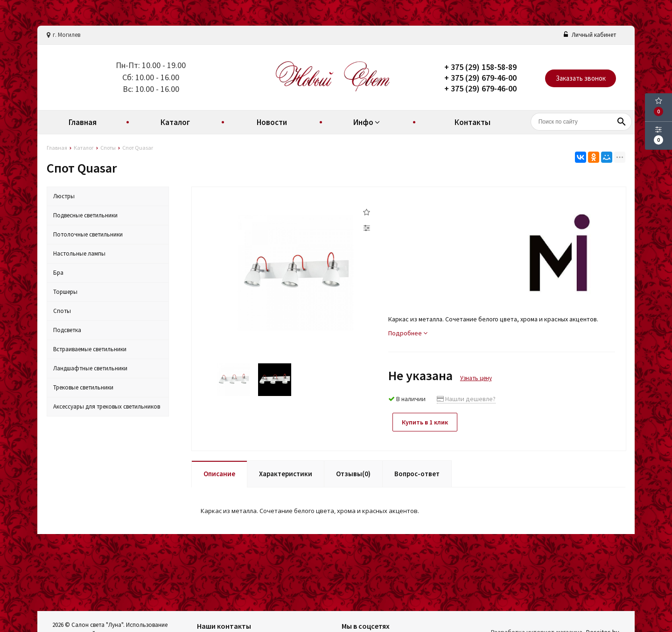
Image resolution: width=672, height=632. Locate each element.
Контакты (472, 122)
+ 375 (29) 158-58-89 (480, 67)
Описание (219, 473)
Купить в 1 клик (426, 422)
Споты (62, 311)
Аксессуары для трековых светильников (107, 406)
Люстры (64, 196)
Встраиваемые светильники (90, 349)
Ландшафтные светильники (90, 368)
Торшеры (65, 292)
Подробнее (408, 333)
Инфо (368, 122)
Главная (83, 122)
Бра (58, 273)
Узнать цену (476, 378)
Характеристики (286, 473)
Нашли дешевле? (466, 399)
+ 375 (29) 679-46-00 (480, 78)
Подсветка (67, 330)
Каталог (175, 122)
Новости (272, 122)
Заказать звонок (581, 78)
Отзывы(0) (353, 473)
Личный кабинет (590, 35)
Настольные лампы (79, 253)
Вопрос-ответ (417, 473)
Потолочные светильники (88, 234)
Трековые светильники (83, 387)
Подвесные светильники (85, 215)
